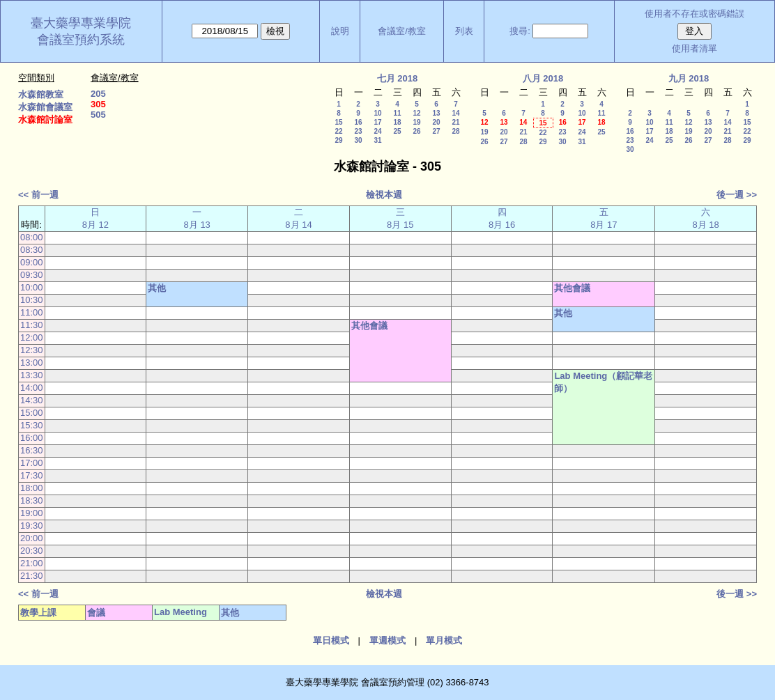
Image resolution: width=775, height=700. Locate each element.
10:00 (32, 287)
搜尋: (520, 31)
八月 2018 (543, 78)
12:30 (32, 350)
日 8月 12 (95, 218)
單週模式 (387, 640)
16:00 (32, 438)
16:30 (32, 450)
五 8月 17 (604, 218)
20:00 (32, 538)
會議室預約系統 (81, 40)
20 (436, 122)
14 (455, 113)
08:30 (32, 250)
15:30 (32, 425)
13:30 (32, 375)
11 (397, 113)
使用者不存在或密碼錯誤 (695, 14)
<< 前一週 (38, 195)
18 (397, 122)
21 (455, 122)
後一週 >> (737, 195)
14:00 (32, 388)
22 (338, 131)
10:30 (32, 300)
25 (397, 131)
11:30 (32, 325)
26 (416, 131)
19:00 (32, 513)
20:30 (32, 551)
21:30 (32, 576)
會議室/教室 (402, 31)
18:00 (32, 488)
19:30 (32, 526)
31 (377, 140)
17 (377, 122)
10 (377, 113)
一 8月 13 (197, 218)
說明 (340, 31)
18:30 (32, 500)
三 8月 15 (400, 218)
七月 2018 (398, 78)
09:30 (32, 275)
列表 (464, 31)
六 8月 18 (705, 218)
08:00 (32, 237)
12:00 (32, 337)
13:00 (32, 363)
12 (416, 113)
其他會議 (572, 288)
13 (436, 113)
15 (338, 122)
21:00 (32, 563)
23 (358, 131)
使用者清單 (695, 48)
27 (436, 131)
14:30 (32, 400)
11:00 (32, 312)
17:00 (32, 463)
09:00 (32, 262)
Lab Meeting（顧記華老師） (603, 382)
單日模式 (331, 640)
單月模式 (444, 640)
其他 (157, 288)
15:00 (32, 413)
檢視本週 (384, 195)
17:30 (32, 475)
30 (358, 140)
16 (358, 122)
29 (338, 140)
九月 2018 (689, 78)
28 (455, 131)
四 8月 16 (502, 218)
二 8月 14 (298, 218)
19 (416, 122)
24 (377, 131)
